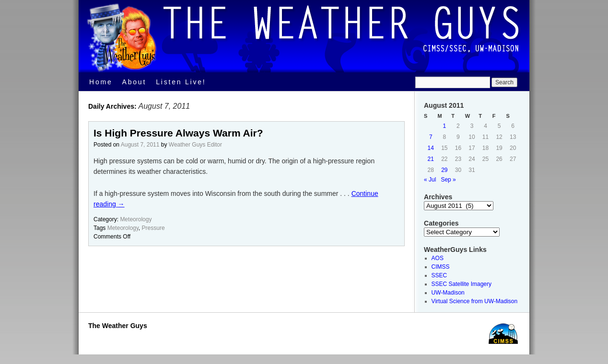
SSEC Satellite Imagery (462, 284)
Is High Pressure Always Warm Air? (178, 133)
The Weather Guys (118, 326)
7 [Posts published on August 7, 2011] (431, 137)
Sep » (448, 180)
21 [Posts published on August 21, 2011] (431, 159)
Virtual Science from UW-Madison (475, 301)
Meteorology (136, 219)
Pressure (153, 228)
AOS (438, 258)
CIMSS (441, 267)
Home (101, 82)
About (134, 82)
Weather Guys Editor (195, 145)
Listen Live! (181, 82)
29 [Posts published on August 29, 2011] (444, 170)
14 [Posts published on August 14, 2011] (431, 148)
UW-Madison (448, 293)
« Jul (430, 180)
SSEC (439, 275)
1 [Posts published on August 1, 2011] (445, 126)
